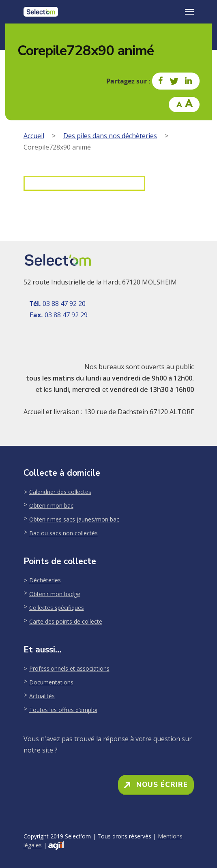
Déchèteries (45, 580)
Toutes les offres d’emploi (63, 710)
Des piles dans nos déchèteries (110, 136)
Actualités (42, 696)
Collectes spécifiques (57, 608)
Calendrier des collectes (60, 492)
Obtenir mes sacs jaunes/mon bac (74, 519)
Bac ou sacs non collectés (63, 533)
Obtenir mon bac (51, 506)
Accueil (34, 136)
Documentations (51, 682)
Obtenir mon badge (55, 594)
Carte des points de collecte (66, 621)
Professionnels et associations (69, 668)
